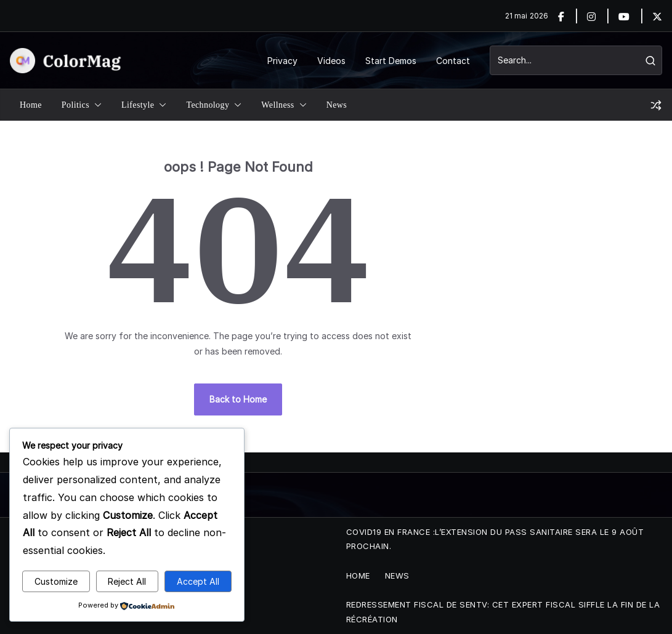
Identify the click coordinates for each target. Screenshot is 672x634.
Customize (56, 581)
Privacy (282, 61)
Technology (208, 105)
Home (31, 105)
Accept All (198, 581)
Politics (75, 105)
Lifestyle (138, 105)
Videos (331, 61)
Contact (453, 61)
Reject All (127, 581)
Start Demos (391, 61)
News (337, 105)
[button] (95, 105)
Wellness (277, 105)
